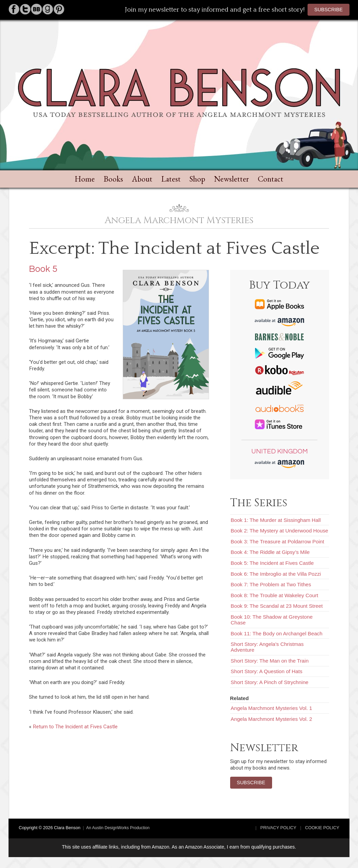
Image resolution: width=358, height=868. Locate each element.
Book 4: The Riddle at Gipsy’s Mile (270, 552)
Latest (171, 179)
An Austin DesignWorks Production (118, 828)
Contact (271, 179)
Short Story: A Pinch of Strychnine (270, 682)
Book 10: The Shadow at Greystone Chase (272, 620)
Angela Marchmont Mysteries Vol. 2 (272, 719)
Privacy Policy (279, 828)
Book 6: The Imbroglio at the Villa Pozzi (276, 574)
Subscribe (329, 10)
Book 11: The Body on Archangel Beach (277, 633)
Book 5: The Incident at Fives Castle (272, 563)
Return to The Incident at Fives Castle (75, 727)
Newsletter (232, 179)
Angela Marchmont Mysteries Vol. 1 (272, 708)
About (142, 179)
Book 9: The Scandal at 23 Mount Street (277, 606)
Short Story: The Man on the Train (270, 661)
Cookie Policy (322, 828)
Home (85, 179)
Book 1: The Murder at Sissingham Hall (276, 520)
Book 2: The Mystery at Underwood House (280, 531)
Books (113, 179)
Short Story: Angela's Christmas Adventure (267, 647)
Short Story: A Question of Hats (267, 671)
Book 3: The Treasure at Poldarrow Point (278, 541)
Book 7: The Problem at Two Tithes (271, 584)
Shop (197, 179)
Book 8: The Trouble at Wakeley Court (275, 595)
